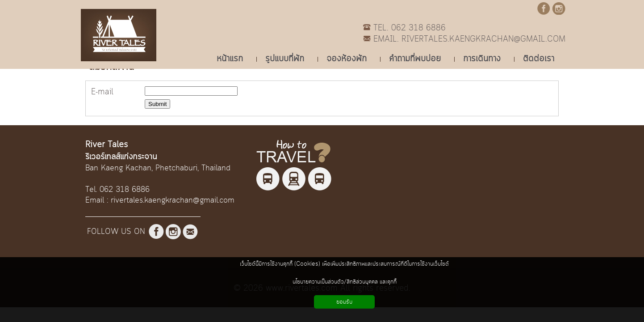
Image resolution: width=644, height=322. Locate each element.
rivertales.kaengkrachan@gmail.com (173, 200)
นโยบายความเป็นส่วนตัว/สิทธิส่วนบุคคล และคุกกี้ (345, 282)
